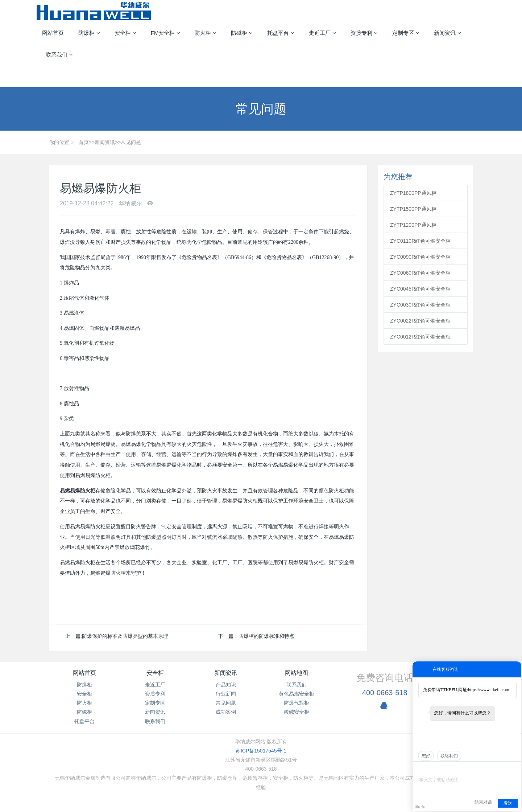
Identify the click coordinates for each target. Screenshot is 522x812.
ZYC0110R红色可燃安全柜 (420, 241)
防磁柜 (84, 712)
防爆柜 (84, 685)
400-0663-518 (385, 693)
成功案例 (226, 712)
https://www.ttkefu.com (488, 690)
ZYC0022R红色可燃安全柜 (420, 321)
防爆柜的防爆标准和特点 (266, 636)
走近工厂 (155, 685)
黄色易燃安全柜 (297, 694)
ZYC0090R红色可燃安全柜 (420, 257)
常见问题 (131, 142)
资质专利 (155, 694)
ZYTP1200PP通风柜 (413, 225)
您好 (426, 756)
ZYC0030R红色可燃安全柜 (420, 305)
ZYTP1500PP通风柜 (413, 209)
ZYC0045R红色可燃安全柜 (420, 289)
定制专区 (155, 703)
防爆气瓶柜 (297, 703)
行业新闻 (226, 694)
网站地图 (297, 673)
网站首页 (53, 33)
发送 (508, 803)
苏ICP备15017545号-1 (261, 751)
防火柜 (84, 703)
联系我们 (155, 721)
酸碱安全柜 (297, 712)
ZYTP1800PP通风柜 (413, 193)
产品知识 (226, 685)
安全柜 (84, 694)
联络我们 (449, 756)
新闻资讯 (105, 142)
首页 (84, 142)
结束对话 (483, 802)
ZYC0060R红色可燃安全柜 (420, 273)
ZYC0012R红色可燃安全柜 (420, 337)
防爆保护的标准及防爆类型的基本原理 (125, 636)
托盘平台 (84, 721)
